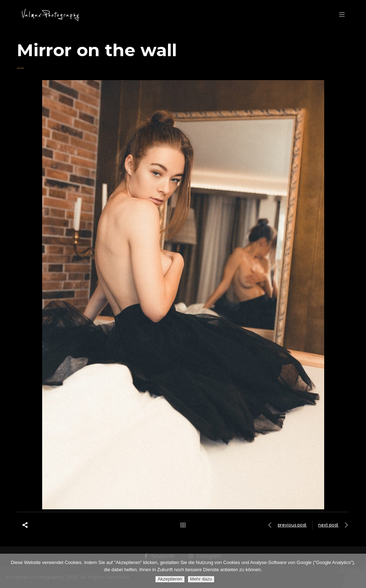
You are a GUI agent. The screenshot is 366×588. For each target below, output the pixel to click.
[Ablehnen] (357, 571)
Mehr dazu (201, 579)
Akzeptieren (170, 579)
